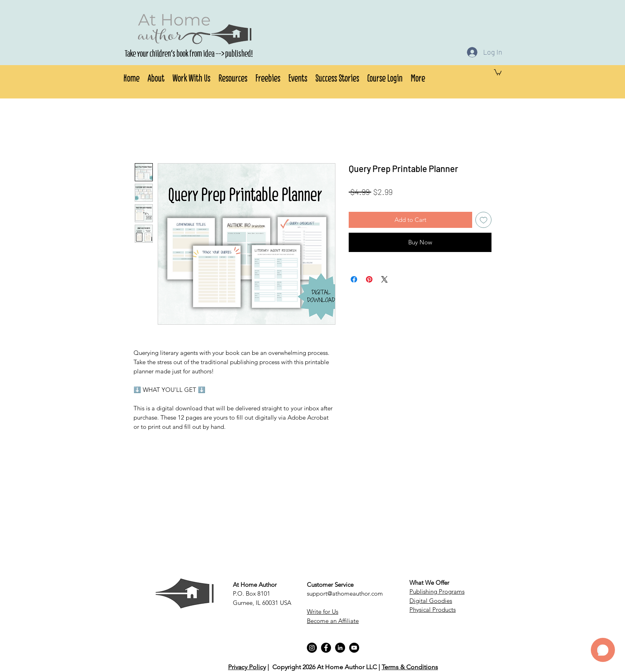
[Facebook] (326, 648)
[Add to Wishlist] (484, 220)
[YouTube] (354, 648)
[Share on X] (384, 279)
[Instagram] (312, 648)
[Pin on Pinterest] (369, 279)
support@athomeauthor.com (345, 593)
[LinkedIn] (340, 648)
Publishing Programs (437, 591)
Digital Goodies (431, 601)
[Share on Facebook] (354, 279)
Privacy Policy (247, 667)
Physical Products (433, 610)
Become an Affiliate (333, 621)
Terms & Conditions (410, 667)
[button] (156, 77)
